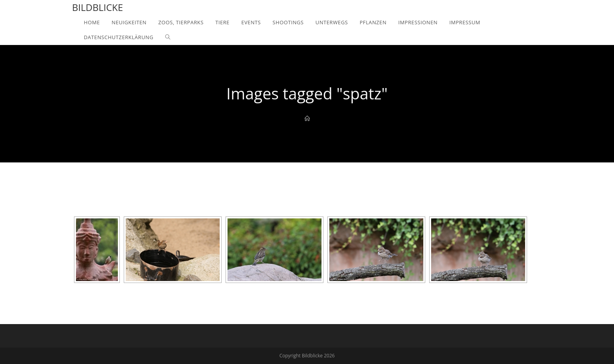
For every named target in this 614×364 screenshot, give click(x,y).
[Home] (307, 119)
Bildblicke (98, 7)
